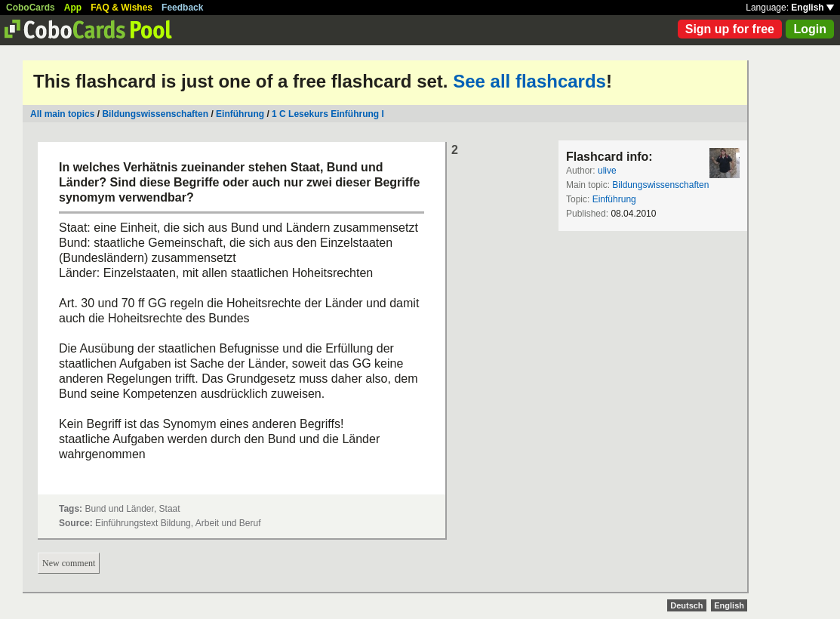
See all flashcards (529, 81)
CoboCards (31, 8)
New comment (69, 563)
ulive (607, 171)
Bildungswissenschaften (155, 114)
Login (810, 29)
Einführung (240, 114)
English (812, 8)
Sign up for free (730, 29)
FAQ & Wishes (122, 8)
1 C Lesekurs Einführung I (328, 114)
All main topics (62, 114)
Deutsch (686, 605)
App (73, 8)
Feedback (182, 8)
